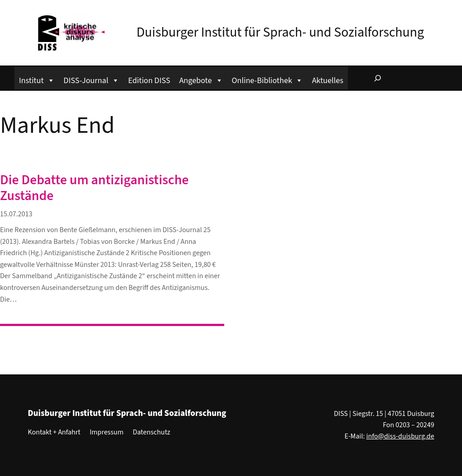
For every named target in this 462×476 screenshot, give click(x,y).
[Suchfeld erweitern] (378, 78)
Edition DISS (149, 80)
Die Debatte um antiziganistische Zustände (94, 188)
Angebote (201, 79)
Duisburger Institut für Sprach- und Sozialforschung (280, 32)
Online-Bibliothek (268, 79)
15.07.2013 (16, 214)
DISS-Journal (91, 79)
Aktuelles (327, 80)
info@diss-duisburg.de (400, 436)
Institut (37, 79)
